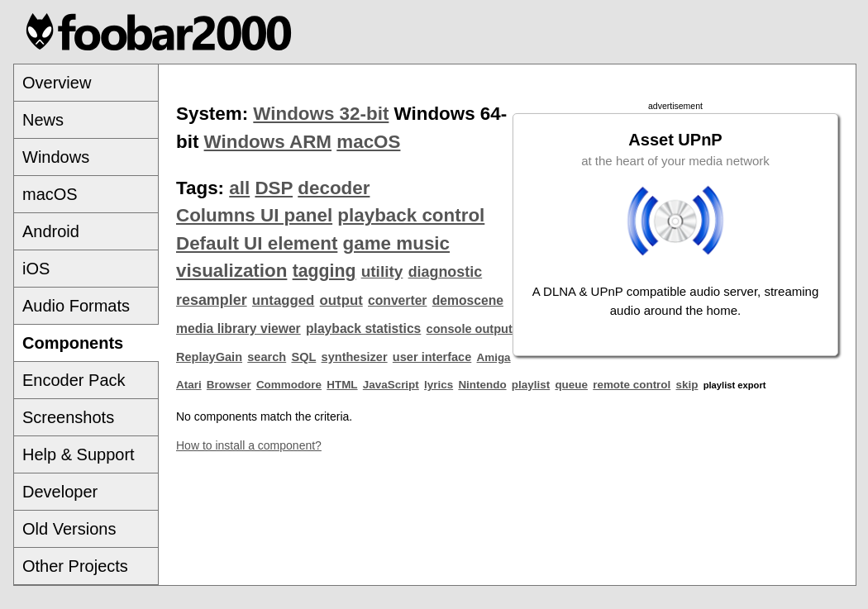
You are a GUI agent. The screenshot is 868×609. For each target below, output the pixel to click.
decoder (334, 188)
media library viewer (238, 328)
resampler (212, 300)
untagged (284, 300)
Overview (57, 83)
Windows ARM (268, 142)
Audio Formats (76, 306)
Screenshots (68, 417)
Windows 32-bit (321, 114)
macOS (50, 194)
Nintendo (482, 385)
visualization (231, 271)
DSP (274, 188)
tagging (324, 271)
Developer (60, 492)
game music (396, 243)
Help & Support (79, 454)
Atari (189, 385)
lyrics (439, 385)
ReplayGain (209, 357)
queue (571, 385)
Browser (229, 385)
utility (382, 271)
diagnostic (446, 272)
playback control (411, 215)
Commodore (289, 385)
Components (73, 343)
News (43, 120)
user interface (432, 357)
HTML (342, 385)
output (341, 300)
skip (687, 385)
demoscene (468, 300)
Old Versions (69, 529)
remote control (632, 385)
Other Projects (75, 566)
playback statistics (363, 328)
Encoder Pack (74, 380)
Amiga (494, 357)
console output (470, 329)
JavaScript (391, 385)
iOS (36, 269)
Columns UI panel (254, 215)
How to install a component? (249, 445)
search (267, 357)
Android (51, 231)
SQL (303, 357)
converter (397, 300)
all (239, 188)
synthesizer (355, 357)
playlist (531, 385)
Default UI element (257, 243)
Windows (56, 157)
